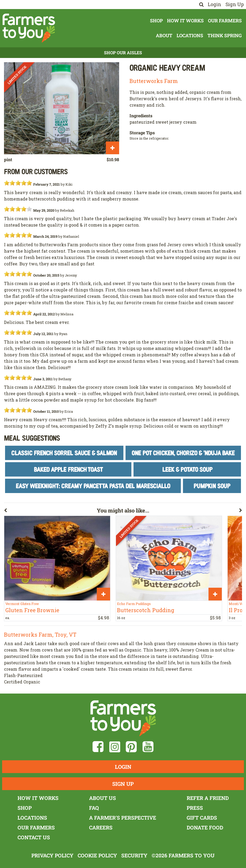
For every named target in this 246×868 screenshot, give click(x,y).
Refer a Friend (208, 798)
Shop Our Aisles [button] (123, 53)
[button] (50, 511)
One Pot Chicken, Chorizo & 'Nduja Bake (183, 453)
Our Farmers (225, 21)
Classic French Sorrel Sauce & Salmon (64, 453)
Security (134, 855)
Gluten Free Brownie (32, 610)
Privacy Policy (52, 855)
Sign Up (235, 4)
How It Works (185, 21)
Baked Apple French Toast (68, 469)
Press (195, 808)
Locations (190, 36)
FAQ (94, 808)
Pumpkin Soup (212, 486)
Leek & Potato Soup (187, 469)
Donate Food (205, 827)
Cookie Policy (97, 855)
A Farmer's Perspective (123, 818)
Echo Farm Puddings (134, 604)
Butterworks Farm (154, 81)
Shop (156, 21)
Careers (101, 827)
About (164, 36)
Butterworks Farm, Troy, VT (40, 635)
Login (214, 4)
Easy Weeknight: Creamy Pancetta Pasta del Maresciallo (93, 486)
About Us (103, 798)
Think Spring (225, 36)
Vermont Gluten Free (22, 604)
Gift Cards (202, 818)
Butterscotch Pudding (146, 610)
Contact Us (34, 837)
